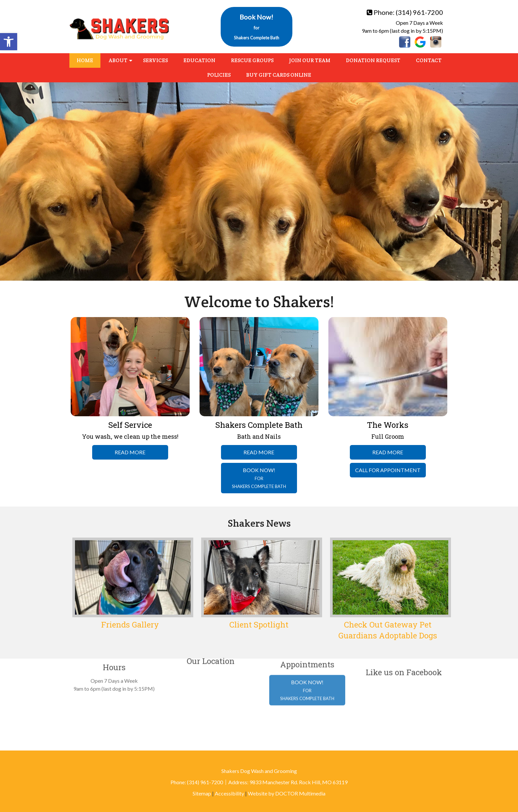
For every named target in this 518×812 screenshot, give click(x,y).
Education (199, 60)
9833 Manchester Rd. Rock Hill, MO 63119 (298, 782)
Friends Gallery (130, 625)
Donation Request (373, 60)
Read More (130, 452)
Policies (219, 75)
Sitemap (202, 793)
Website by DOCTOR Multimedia (287, 793)
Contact (429, 60)
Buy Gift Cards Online (279, 75)
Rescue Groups (252, 60)
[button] (9, 42)
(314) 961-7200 (419, 12)
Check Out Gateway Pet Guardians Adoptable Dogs (388, 630)
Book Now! (257, 27)
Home (85, 60)
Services (155, 60)
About (118, 60)
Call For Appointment (388, 470)
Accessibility (229, 793)
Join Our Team (310, 60)
